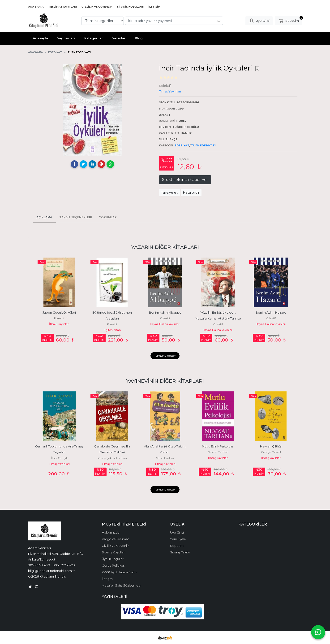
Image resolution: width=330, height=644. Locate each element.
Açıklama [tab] (44, 217)
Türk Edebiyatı (203, 145)
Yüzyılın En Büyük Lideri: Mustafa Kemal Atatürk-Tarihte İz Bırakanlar (218, 318)
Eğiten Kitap (112, 330)
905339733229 (39, 565)
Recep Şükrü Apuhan (112, 458)
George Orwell (271, 452)
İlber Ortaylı (59, 458)
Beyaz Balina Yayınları (165, 324)
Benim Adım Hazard (271, 313)
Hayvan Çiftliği (271, 446)
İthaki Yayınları (59, 324)
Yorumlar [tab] (108, 217)
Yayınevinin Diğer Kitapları (165, 381)
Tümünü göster (165, 356)
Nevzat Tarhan (218, 452)
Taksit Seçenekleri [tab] (76, 217)
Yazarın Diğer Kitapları (165, 247)
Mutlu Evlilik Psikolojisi (218, 446)
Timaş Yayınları (59, 464)
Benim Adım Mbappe (165, 313)
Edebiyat (182, 145)
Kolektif (59, 318)
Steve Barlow (165, 458)
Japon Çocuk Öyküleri (59, 313)
